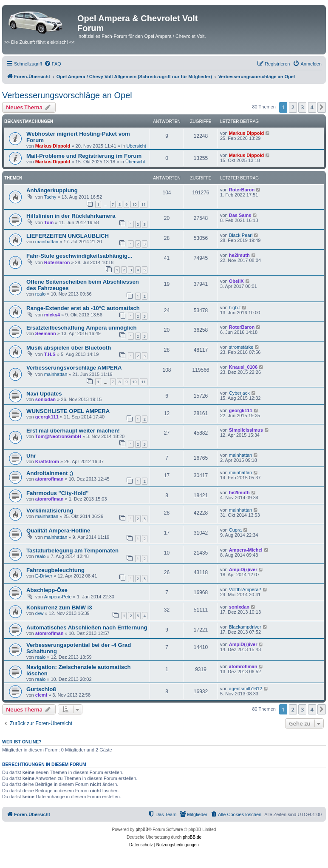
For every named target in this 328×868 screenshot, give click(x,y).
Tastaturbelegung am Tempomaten (72, 551)
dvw (40, 613)
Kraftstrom (47, 461)
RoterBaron (242, 190)
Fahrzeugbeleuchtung (55, 570)
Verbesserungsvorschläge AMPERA (74, 368)
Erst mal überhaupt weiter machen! (73, 431)
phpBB (142, 830)
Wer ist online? (22, 742)
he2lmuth (239, 255)
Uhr (31, 456)
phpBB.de (192, 837)
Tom (49, 222)
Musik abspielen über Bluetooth (69, 348)
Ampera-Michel (246, 550)
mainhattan (47, 242)
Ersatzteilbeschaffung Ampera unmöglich (82, 328)
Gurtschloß (41, 689)
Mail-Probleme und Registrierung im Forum (84, 156)
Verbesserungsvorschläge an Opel (67, 95)
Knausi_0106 (243, 367)
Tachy (50, 197)
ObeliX (236, 281)
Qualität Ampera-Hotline (58, 531)
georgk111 (47, 417)
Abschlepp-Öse (47, 590)
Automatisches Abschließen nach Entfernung (87, 628)
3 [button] (302, 107)
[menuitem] (53, 64)
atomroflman (49, 479)
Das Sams (240, 215)
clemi (41, 695)
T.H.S (50, 354)
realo (40, 294)
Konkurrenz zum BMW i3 (59, 608)
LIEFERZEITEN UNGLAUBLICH (68, 236)
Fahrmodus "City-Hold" (58, 493)
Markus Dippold (53, 146)
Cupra (235, 530)
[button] (322, 107)
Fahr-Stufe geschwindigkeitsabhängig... (79, 256)
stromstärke (241, 347)
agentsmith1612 (246, 689)
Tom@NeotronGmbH (58, 436)
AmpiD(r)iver (243, 569)
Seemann (46, 333)
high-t (235, 307)
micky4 (52, 315)
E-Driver (44, 576)
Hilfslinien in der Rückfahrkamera (71, 216)
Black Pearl (241, 235)
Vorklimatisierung (50, 511)
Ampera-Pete (58, 597)
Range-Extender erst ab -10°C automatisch (83, 308)
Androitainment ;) (50, 473)
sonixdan (45, 399)
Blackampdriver (245, 627)
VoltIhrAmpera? (245, 589)
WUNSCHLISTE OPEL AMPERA (68, 411)
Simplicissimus (246, 430)
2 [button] (293, 107)
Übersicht (136, 146)
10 (134, 204)
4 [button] (312, 107)
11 (144, 204)
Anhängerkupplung (52, 190)
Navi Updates (44, 394)
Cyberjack (239, 393)
